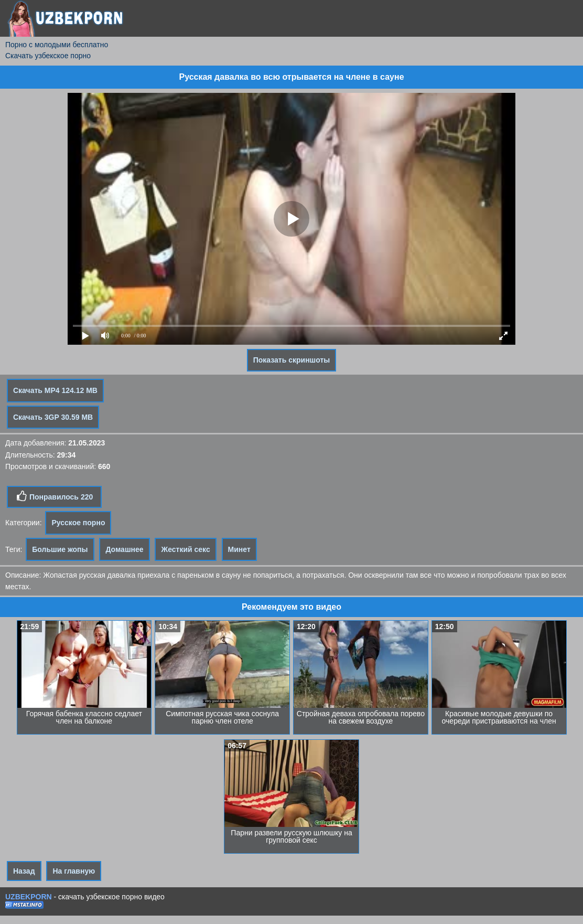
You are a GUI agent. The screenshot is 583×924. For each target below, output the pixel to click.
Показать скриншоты (292, 360)
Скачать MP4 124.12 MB (55, 390)
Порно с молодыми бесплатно (57, 45)
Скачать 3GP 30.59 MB (53, 417)
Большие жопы (60, 549)
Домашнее (124, 549)
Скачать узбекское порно (48, 56)
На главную (74, 871)
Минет (239, 549)
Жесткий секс (185, 549)
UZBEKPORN (29, 897)
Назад (24, 871)
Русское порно (78, 523)
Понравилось (54, 496)
